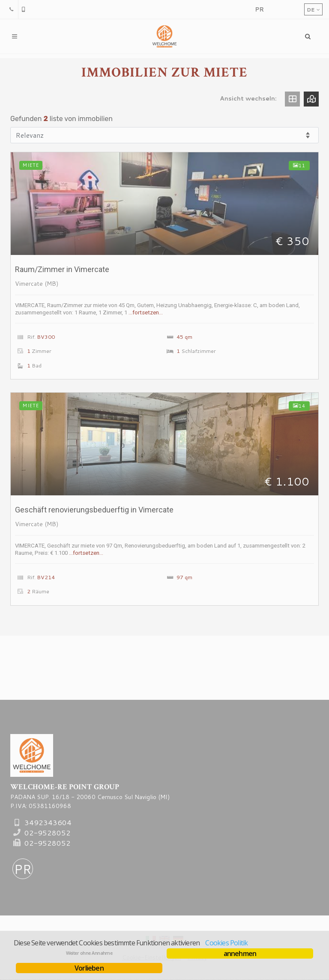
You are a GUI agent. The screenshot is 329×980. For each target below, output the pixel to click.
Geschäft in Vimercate (94, 510)
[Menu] (308, 36)
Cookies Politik (226, 943)
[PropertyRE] (259, 9)
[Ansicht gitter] (292, 99)
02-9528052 (48, 833)
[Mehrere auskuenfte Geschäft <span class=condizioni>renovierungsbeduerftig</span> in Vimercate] (164, 444)
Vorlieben (89, 968)
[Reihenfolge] (164, 135)
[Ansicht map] (311, 99)
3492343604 (48, 822)
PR (23, 869)
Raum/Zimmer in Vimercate (62, 269)
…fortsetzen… (146, 312)
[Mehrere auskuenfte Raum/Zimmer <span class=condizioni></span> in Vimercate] (164, 204)
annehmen (240, 953)
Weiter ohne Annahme (89, 953)
